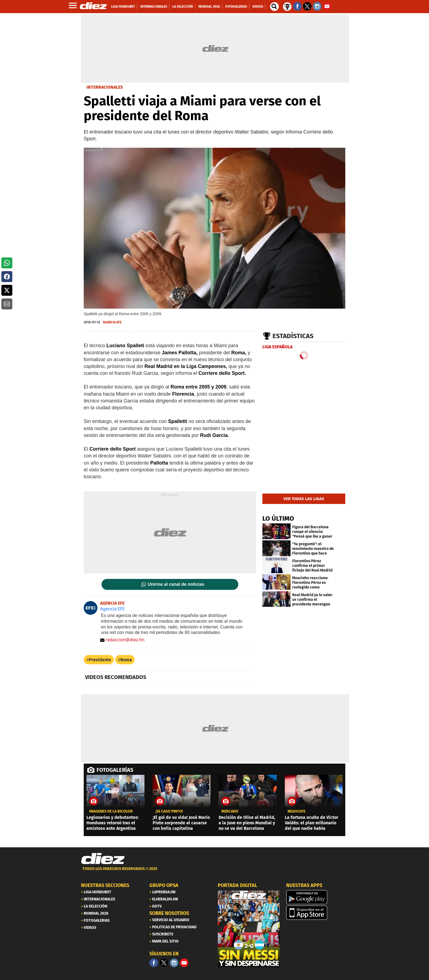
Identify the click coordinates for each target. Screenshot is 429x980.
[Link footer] (103, 859)
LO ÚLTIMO (278, 518)
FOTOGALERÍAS (115, 770)
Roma (126, 660)
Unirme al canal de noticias (176, 584)
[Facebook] (154, 963)
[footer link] (215, 872)
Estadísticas (293, 336)
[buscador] (274, 7)
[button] (7, 263)
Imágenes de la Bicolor (111, 811)
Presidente (100, 660)
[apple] (317, 913)
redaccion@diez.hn (122, 640)
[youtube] (184, 963)
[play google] (317, 897)
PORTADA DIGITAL (237, 885)
